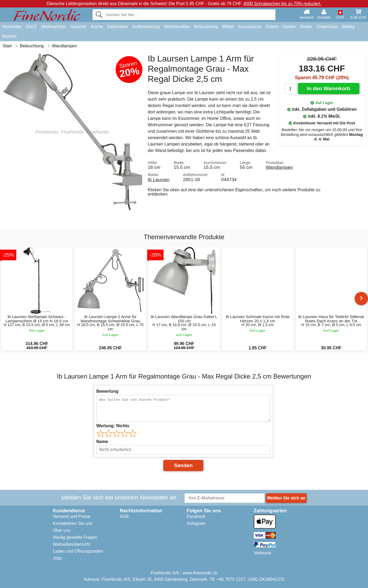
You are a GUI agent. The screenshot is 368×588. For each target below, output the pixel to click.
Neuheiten (12, 27)
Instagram (196, 523)
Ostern (272, 27)
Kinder (306, 27)
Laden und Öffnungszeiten (78, 551)
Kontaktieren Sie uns (73, 523)
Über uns (62, 530)
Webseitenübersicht (72, 544)
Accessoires (250, 27)
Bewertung (107, 391)
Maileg (348, 27)
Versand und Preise (72, 516)
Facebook (196, 516)
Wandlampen (279, 167)
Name (102, 442)
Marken (9, 36)
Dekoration (118, 27)
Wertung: (113, 426)
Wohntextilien (177, 27)
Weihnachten (54, 27)
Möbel (228, 27)
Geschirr (78, 27)
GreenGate (327, 27)
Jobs (58, 558)
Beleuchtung (206, 27)
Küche (97, 27)
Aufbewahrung (146, 27)
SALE (31, 27)
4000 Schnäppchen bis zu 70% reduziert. (282, 4)
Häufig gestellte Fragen (75, 537)
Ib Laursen (159, 180)
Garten (289, 27)
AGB (124, 516)
